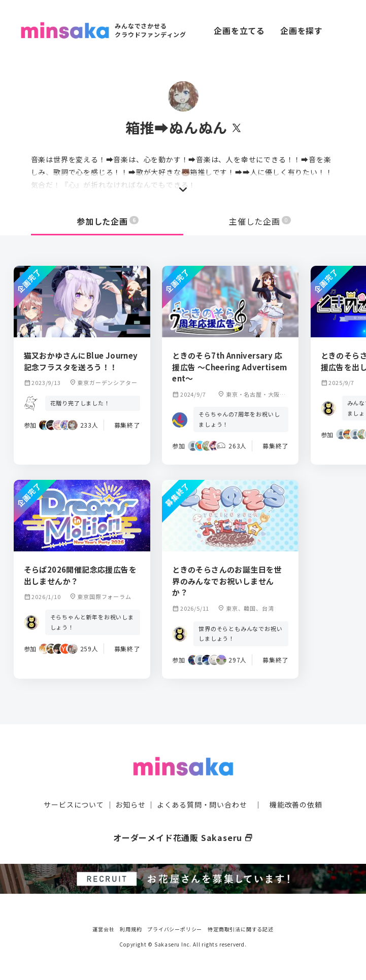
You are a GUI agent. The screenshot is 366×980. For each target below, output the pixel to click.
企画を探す (302, 30)
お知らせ (130, 804)
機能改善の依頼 (296, 804)
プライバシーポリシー (175, 929)
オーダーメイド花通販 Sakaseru (183, 837)
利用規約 (131, 929)
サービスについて (74, 804)
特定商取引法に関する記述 (241, 929)
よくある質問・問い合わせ (202, 804)
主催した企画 (260, 221)
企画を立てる (239, 30)
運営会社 (103, 929)
